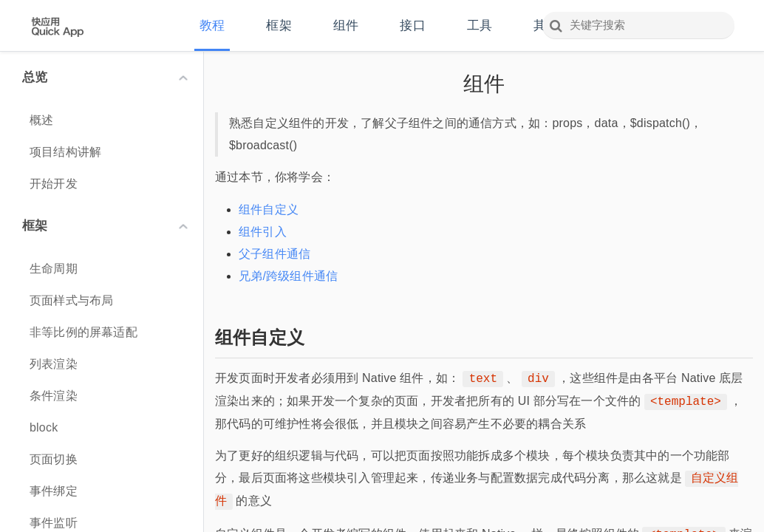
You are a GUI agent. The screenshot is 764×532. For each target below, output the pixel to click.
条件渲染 (54, 396)
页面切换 (54, 459)
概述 (41, 120)
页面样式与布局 (71, 300)
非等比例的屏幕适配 (83, 332)
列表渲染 (54, 364)
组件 (346, 25)
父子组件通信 (274, 254)
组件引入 (263, 232)
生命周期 (54, 269)
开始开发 (54, 184)
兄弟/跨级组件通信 (288, 276)
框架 (279, 25)
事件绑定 (54, 491)
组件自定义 (269, 209)
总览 (105, 77)
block (44, 427)
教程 (212, 25)
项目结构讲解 (65, 152)
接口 (412, 25)
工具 (480, 25)
